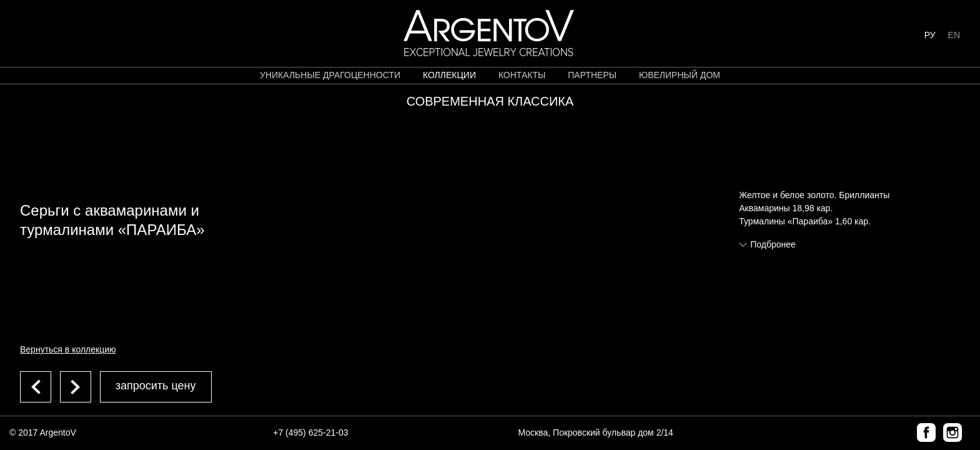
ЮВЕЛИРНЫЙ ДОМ (680, 75)
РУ (930, 35)
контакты (522, 75)
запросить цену (156, 386)
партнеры (592, 75)
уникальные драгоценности (330, 75)
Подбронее (773, 244)
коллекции (449, 75)
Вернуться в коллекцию (68, 349)
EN (954, 35)
